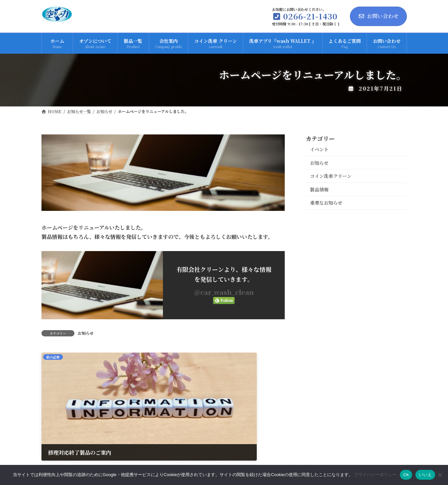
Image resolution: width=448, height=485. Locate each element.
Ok (406, 475)
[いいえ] (440, 475)
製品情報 (319, 189)
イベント (319, 149)
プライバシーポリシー (333, 439)
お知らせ (86, 333)
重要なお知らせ (326, 203)
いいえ (425, 475)
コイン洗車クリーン (331, 176)
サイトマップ (386, 439)
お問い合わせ (378, 16)
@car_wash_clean (224, 292)
